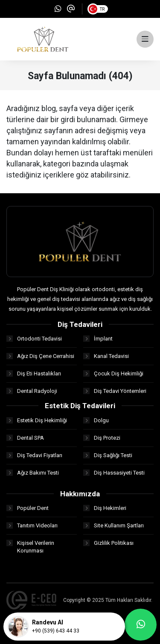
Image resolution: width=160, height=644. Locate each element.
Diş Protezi (102, 438)
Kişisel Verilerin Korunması (30, 547)
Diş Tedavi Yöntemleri (115, 391)
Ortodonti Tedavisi (34, 339)
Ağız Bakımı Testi (33, 473)
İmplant (98, 339)
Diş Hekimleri (105, 508)
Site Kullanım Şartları (113, 525)
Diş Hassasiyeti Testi (114, 473)
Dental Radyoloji (32, 391)
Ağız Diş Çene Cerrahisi (40, 356)
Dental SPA (25, 438)
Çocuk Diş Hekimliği (113, 374)
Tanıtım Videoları (32, 525)
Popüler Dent (28, 508)
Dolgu (96, 420)
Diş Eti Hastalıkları (34, 374)
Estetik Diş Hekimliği (37, 420)
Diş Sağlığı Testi (108, 455)
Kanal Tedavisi (106, 356)
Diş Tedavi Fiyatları (34, 455)
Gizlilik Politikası (108, 543)
